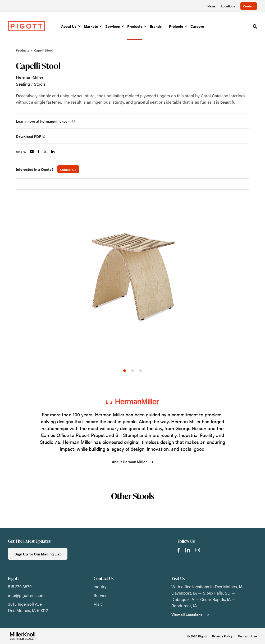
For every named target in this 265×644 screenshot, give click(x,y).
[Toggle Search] (255, 26)
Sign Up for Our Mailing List (38, 554)
